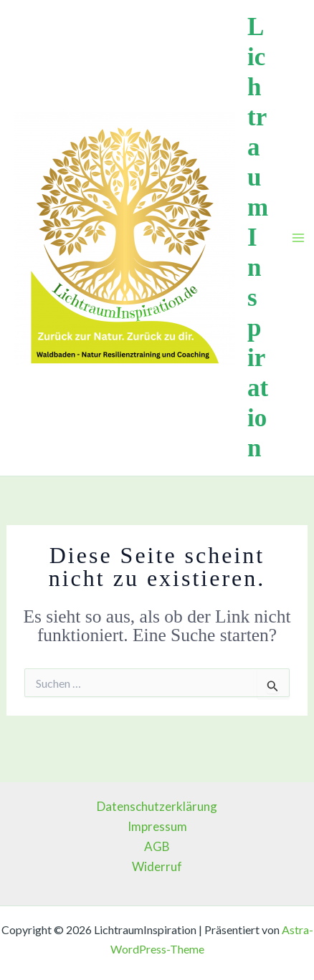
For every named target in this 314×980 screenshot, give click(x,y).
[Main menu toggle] (298, 238)
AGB (157, 846)
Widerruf (157, 866)
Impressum (157, 826)
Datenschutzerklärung (157, 806)
